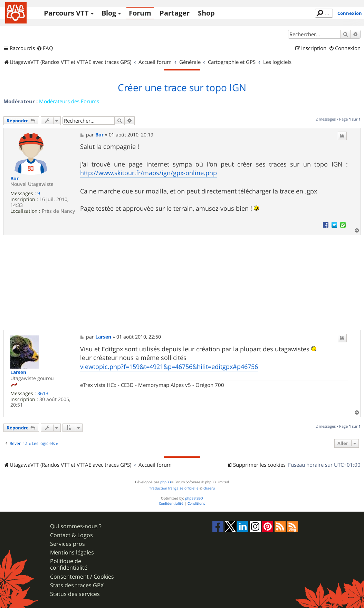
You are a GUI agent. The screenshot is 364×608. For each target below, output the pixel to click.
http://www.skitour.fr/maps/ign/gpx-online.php (149, 173)
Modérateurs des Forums (69, 101)
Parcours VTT (66, 13)
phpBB (165, 482)
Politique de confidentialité (69, 564)
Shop (206, 13)
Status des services (75, 594)
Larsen (18, 373)
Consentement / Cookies (82, 577)
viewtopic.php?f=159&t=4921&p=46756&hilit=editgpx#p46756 (169, 367)
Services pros (68, 544)
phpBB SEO (194, 498)
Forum (140, 13)
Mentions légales (72, 553)
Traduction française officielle (174, 488)
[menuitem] (45, 48)
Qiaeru (209, 488)
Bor (15, 179)
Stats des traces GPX (77, 585)
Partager (175, 13)
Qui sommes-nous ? (76, 526)
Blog (109, 13)
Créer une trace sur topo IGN (182, 88)
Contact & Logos (71, 535)
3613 (43, 394)
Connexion (350, 13)
